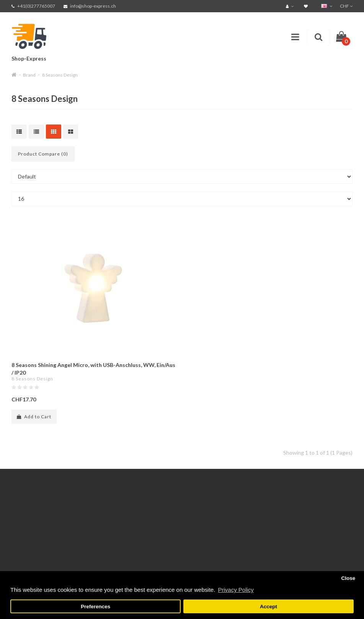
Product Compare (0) (43, 154)
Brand (29, 75)
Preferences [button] (95, 607)
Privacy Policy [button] (236, 590)
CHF (346, 6)
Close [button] (348, 578)
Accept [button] (269, 607)
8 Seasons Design (60, 75)
